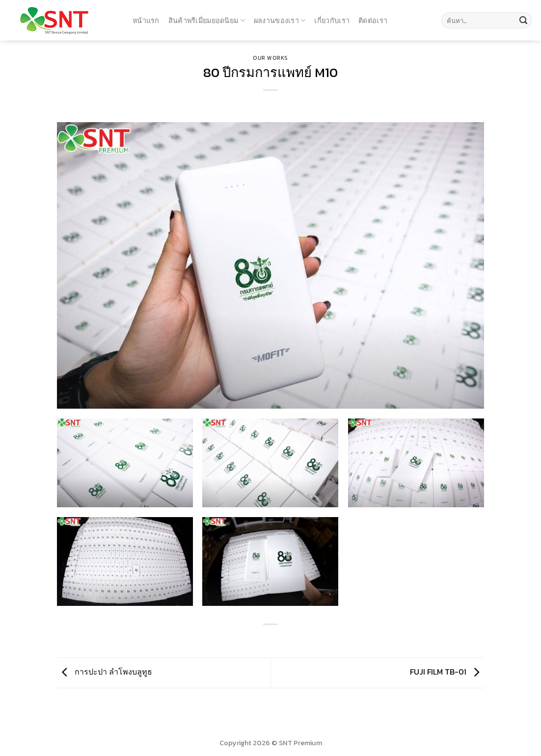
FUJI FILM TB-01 (447, 672)
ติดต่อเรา (373, 20)
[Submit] (523, 21)
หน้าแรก (146, 20)
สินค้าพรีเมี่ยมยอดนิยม (207, 20)
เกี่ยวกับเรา (332, 20)
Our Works (270, 58)
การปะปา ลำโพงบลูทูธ (105, 672)
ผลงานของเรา (280, 20)
